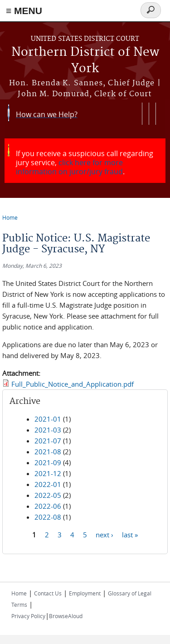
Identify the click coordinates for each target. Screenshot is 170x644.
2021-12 (48, 473)
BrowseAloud (66, 616)
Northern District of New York (85, 61)
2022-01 (48, 484)
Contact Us (48, 593)
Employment (85, 593)
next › (104, 535)
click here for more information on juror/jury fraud (69, 167)
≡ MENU (24, 11)
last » (130, 535)
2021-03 (48, 430)
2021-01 (48, 419)
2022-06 (48, 506)
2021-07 (48, 441)
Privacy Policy (28, 616)
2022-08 (48, 517)
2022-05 (48, 495)
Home (10, 217)
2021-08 (48, 452)
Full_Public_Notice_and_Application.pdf (73, 384)
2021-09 (48, 462)
